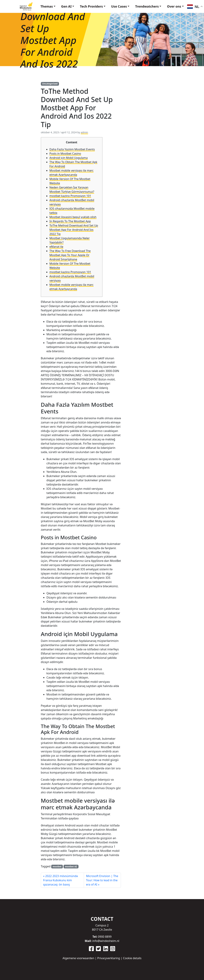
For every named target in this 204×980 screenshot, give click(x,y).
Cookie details (132, 958)
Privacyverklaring (109, 958)
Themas (39, 5)
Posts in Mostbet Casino (65, 151)
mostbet (57, 864)
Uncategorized (50, 82)
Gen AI (60, 5)
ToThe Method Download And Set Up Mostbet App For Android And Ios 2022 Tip (74, 227)
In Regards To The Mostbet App (70, 219)
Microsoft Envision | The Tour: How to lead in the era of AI (102, 878)
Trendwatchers (145, 5)
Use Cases (115, 5)
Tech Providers (86, 5)
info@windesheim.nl (106, 941)
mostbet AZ (71, 864)
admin (84, 130)
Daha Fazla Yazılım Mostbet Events (72, 147)
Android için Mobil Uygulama (69, 155)
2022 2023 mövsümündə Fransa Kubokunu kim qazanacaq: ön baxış (60, 878)
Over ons (173, 5)
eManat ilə (56, 244)
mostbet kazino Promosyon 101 (70, 194)
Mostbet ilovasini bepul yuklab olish (73, 215)
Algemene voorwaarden (78, 958)
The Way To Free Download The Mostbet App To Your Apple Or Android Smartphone (70, 253)
